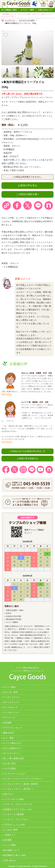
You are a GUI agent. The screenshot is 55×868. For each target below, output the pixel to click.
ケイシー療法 (9, 687)
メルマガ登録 (9, 768)
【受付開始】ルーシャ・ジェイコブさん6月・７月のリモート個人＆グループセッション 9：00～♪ (27, 15)
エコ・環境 (8, 738)
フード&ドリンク (11, 712)
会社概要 (7, 840)
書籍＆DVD (9, 733)
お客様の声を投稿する (28, 458)
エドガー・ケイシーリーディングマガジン (23, 779)
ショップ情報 (9, 845)
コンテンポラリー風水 (13, 799)
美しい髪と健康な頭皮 (13, 758)
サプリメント (9, 717)
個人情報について (11, 850)
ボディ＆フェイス (11, 702)
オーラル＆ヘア (10, 707)
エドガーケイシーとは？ (15, 774)
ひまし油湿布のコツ (12, 748)
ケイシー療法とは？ (12, 743)
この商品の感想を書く (28, 194)
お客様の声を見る (28, 185)
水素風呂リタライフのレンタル (18, 809)
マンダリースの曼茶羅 (13, 814)
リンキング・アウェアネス (16, 819)
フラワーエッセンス (12, 728)
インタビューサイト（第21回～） (19, 789)
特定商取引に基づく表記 (15, 855)
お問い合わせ (9, 860)
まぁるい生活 (9, 763)
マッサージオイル (11, 697)
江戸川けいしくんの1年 (14, 825)
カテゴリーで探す (27, 10)
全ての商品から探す (9, 10)
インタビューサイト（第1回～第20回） (21, 784)
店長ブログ (8, 794)
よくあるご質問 (10, 830)
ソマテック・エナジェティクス (18, 804)
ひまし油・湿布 (10, 692)
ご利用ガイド (9, 835)
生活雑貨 (7, 723)
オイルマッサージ (11, 753)
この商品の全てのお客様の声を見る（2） (28, 451)
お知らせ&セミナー (46, 10)
